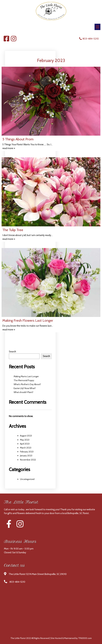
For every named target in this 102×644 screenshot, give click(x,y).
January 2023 (26, 456)
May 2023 (25, 440)
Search (12, 352)
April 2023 (25, 444)
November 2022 (28, 460)
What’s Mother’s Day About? (27, 384)
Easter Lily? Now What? (25, 388)
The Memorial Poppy (24, 380)
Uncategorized (27, 479)
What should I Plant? (23, 392)
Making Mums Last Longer (26, 376)
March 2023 (26, 448)
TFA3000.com (85, 638)
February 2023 (27, 452)
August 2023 (26, 436)
